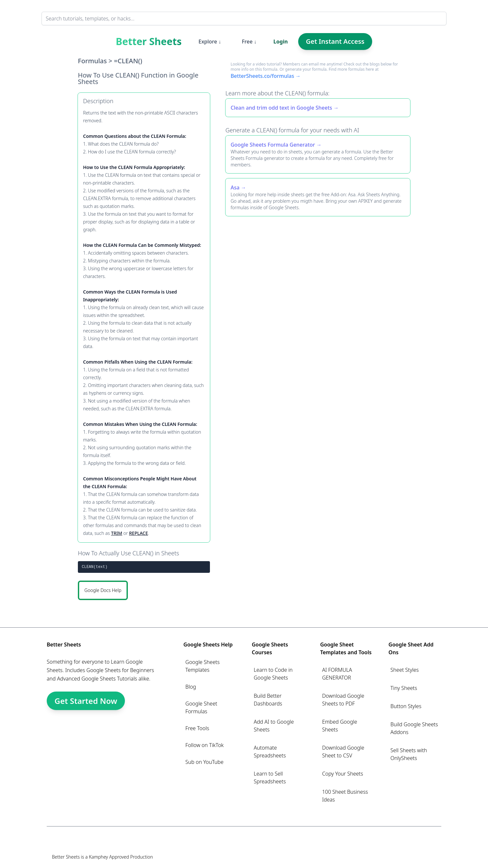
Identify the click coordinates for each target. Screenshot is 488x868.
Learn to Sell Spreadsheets (270, 778)
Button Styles (406, 706)
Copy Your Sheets (343, 774)
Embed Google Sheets (340, 726)
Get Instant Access (335, 41)
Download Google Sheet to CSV (343, 752)
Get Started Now (86, 701)
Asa (235, 187)
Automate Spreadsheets (270, 752)
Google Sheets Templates (202, 666)
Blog (191, 687)
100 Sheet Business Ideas (345, 796)
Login (281, 42)
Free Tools (197, 728)
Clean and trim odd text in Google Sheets (281, 108)
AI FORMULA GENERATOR (337, 674)
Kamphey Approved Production (121, 857)
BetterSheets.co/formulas (262, 76)
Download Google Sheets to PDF (343, 700)
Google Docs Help (103, 590)
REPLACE (139, 533)
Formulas (92, 61)
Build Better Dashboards (268, 700)
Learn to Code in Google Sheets (273, 674)
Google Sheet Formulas (201, 707)
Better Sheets (149, 42)
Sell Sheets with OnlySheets (409, 754)
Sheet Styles (404, 670)
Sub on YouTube (204, 762)
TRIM (117, 533)
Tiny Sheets (404, 688)
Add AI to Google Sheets (274, 726)
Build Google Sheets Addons (414, 728)
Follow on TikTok (204, 745)
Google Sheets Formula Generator (273, 145)
